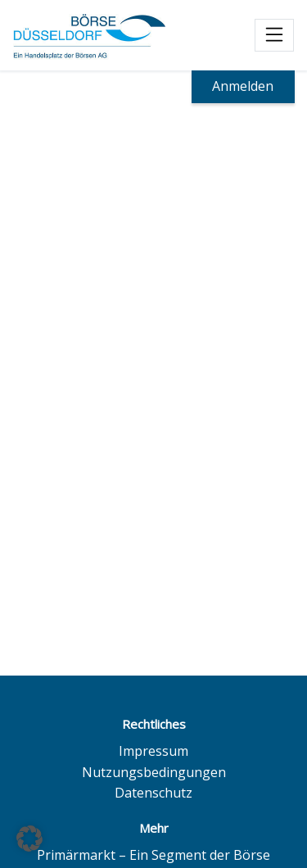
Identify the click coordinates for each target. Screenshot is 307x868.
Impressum (153, 751)
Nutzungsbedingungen (154, 772)
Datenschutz (153, 793)
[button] (29, 839)
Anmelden (243, 86)
